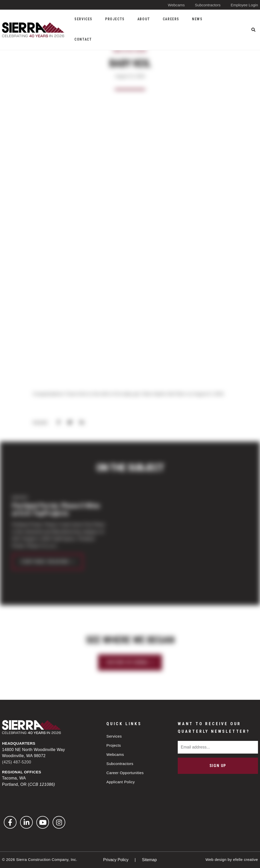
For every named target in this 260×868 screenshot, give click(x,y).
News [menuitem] (197, 19)
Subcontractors (208, 5)
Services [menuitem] (83, 19)
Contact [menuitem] (83, 39)
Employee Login (244, 5)
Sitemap (149, 860)
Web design (216, 860)
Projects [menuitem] (115, 19)
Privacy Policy (116, 860)
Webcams (176, 5)
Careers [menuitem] (171, 19)
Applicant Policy (121, 782)
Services (114, 736)
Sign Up (218, 766)
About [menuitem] (144, 19)
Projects (114, 745)
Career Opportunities (125, 773)
